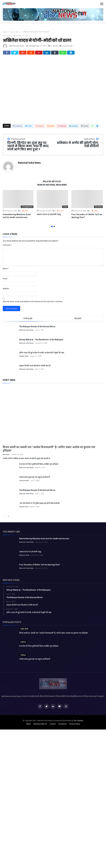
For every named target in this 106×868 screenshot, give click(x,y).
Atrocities (99, 208)
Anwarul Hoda (24, 557)
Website (6, 290)
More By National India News (52, 187)
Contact (53, 726)
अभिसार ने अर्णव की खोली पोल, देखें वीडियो (77, 145)
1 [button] (52, 228)
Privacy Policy (75, 726)
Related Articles (52, 183)
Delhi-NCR (24, 631)
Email (5, 280)
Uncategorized (28, 208)
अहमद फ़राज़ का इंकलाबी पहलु (49, 216)
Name (6, 270)
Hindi (66, 208)
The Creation (78, 722)
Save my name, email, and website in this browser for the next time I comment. (33, 303)
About (29, 726)
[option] (18, 206)
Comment (7, 247)
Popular (28, 320)
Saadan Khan (24, 358)
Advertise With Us (40, 726)
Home (5, 32)
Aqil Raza (6, 456)
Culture (23, 644)
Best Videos (15, 32)
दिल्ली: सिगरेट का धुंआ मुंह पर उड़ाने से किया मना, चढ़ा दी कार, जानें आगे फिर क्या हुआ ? (29, 146)
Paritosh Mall (24, 482)
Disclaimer (63, 726)
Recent (78, 320)
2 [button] (54, 228)
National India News (17, 46)
